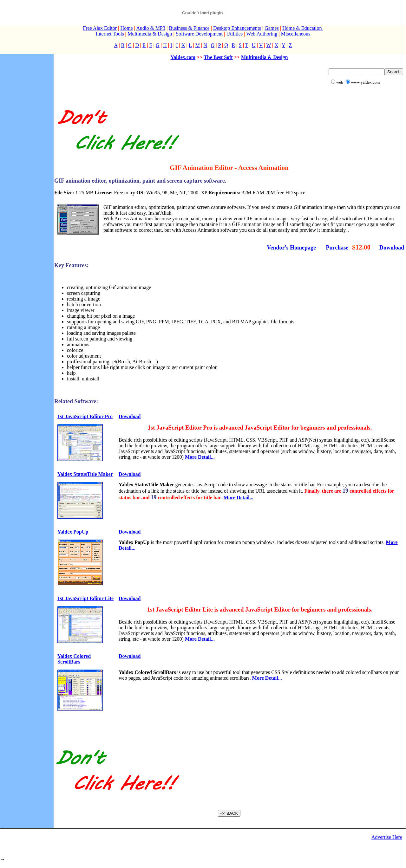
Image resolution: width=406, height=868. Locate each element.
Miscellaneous (296, 34)
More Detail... (200, 457)
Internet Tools (110, 34)
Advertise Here (387, 837)
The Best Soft (218, 57)
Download (392, 248)
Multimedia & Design (150, 34)
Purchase (337, 248)
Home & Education (303, 28)
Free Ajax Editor (100, 28)
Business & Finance (189, 28)
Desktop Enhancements (237, 28)
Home (127, 28)
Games (272, 28)
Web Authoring (262, 34)
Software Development (199, 34)
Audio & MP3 (151, 28)
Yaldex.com (183, 57)
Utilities (235, 34)
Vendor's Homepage (291, 248)
